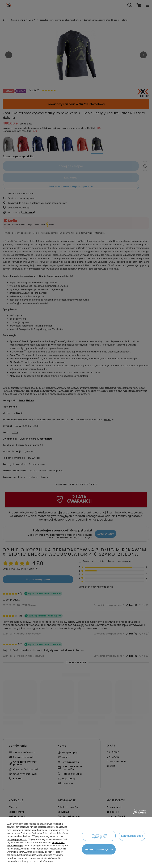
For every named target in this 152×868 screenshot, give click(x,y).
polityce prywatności (17, 839)
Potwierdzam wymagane (99, 836)
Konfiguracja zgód (132, 836)
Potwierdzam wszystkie (99, 849)
